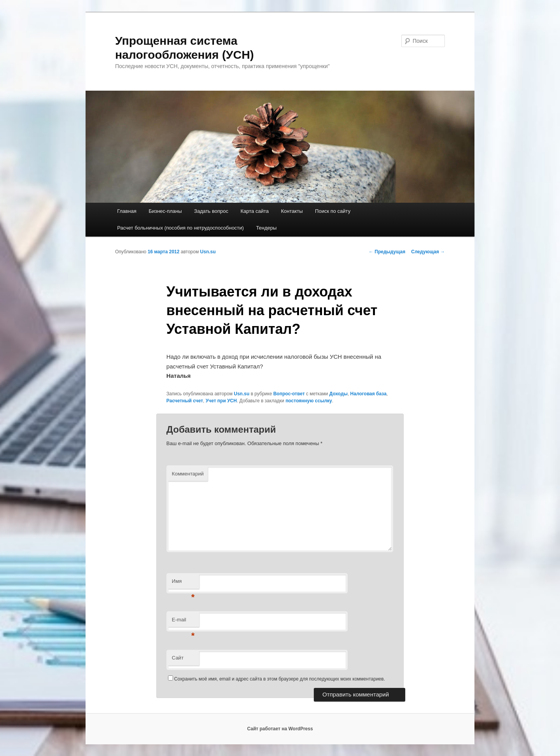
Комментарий (188, 474)
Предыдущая (387, 252)
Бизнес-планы (165, 211)
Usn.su (208, 252)
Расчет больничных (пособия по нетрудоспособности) (180, 228)
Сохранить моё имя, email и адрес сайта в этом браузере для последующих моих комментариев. (280, 679)
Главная (127, 211)
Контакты (292, 211)
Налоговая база (368, 394)
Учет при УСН (221, 401)
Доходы (339, 394)
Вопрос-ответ (289, 394)
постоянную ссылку (309, 401)
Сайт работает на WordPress (280, 729)
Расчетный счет (185, 401)
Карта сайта (255, 211)
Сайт (178, 658)
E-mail (183, 622)
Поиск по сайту (333, 211)
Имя (183, 583)
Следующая (428, 252)
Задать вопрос (211, 211)
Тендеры (266, 228)
